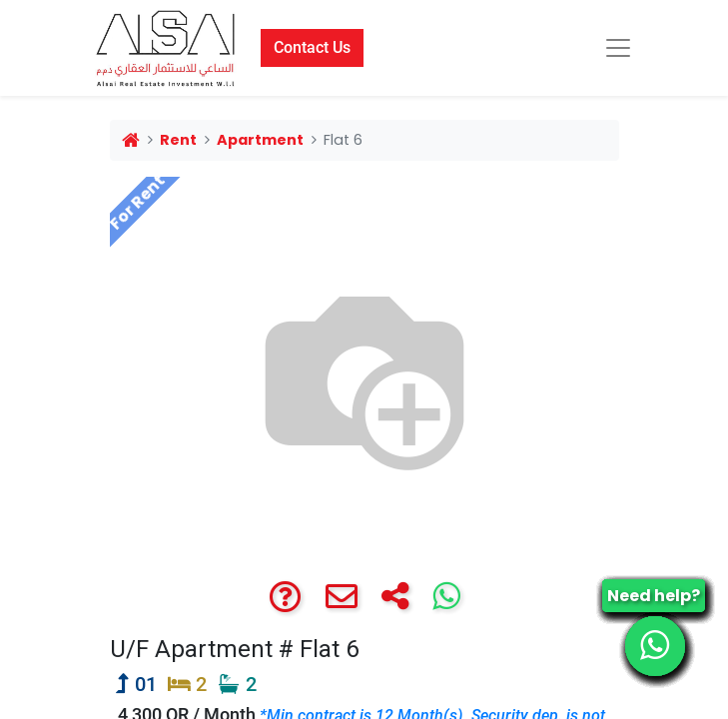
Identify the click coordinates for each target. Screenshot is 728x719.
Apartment (260, 140)
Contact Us (312, 47)
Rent (178, 140)
